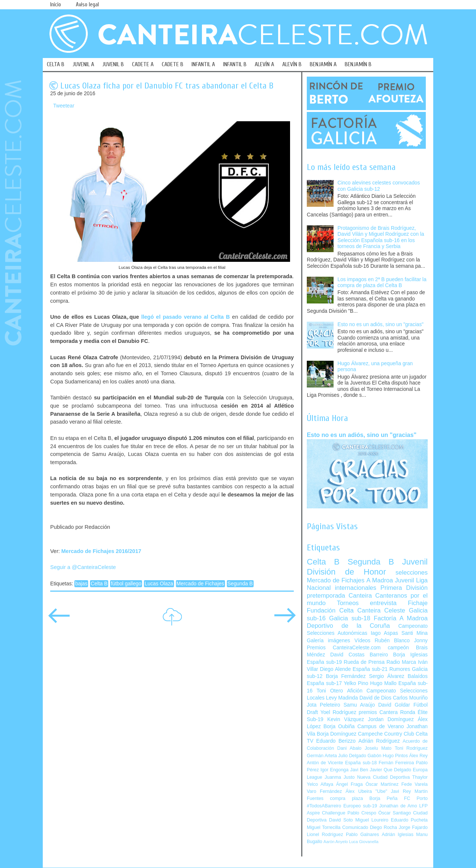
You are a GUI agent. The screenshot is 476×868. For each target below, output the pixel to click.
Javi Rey (401, 791)
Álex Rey (418, 756)
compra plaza (346, 798)
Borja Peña (383, 798)
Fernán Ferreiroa (396, 763)
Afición (355, 691)
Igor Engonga (335, 770)
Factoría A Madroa (401, 618)
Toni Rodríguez (411, 748)
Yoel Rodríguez (338, 712)
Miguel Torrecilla (324, 827)
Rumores (400, 669)
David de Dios (375, 698)
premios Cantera (378, 712)
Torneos (348, 603)
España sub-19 (324, 662)
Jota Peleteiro (324, 705)
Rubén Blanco (392, 641)
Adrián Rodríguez (379, 741)
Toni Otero (330, 691)
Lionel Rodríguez (325, 835)
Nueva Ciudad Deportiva (383, 777)
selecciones (412, 573)
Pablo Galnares (362, 835)
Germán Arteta (322, 756)
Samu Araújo (359, 705)
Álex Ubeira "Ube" (366, 791)
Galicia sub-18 (350, 618)
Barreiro (379, 655)
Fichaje (418, 603)
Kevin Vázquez (346, 719)
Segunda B (240, 584)
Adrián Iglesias (398, 835)
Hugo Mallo (383, 683)
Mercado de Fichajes (200, 584)
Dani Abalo (349, 748)
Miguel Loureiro (372, 820)
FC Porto (416, 798)
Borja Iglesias (410, 655)
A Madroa (380, 580)
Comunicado (355, 827)
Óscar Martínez (382, 784)
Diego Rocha (384, 827)
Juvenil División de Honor (367, 567)
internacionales (356, 588)
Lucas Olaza (159, 584)
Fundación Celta (330, 610)
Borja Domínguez (337, 734)
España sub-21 (370, 669)
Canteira (360, 596)
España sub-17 (324, 683)
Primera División (404, 588)
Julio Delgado (352, 756)
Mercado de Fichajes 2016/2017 (101, 551)
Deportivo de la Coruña (348, 626)
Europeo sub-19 (360, 806)
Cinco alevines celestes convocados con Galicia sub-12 (379, 186)
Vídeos (362, 641)
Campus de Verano (381, 726)
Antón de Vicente (325, 763)
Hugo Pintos (395, 756)
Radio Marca (401, 662)
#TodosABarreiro (324, 806)
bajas (81, 584)
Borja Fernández (346, 676)
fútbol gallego (126, 584)
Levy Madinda (342, 698)
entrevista (383, 603)
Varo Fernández (324, 791)
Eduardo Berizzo (336, 741)
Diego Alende (335, 669)
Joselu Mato (378, 748)
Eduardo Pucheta (409, 820)
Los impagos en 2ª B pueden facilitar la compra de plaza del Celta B (382, 283)
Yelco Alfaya (320, 784)
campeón (398, 648)
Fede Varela (414, 784)
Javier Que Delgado (390, 770)
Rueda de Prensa (364, 662)
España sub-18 (361, 763)
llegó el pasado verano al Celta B (186, 317)
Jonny (421, 641)
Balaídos (418, 676)
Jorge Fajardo (413, 827)
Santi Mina (414, 633)
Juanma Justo (340, 777)
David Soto (341, 820)
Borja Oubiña (339, 726)
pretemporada (326, 596)
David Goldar (394, 705)
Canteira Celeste (381, 610)
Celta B (99, 584)
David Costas (347, 655)
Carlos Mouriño (410, 698)
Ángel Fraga (350, 784)
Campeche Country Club (386, 734)
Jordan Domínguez (391, 719)
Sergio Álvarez (387, 676)
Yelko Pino (356, 683)
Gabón (374, 756)
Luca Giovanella (364, 842)
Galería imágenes (329, 641)
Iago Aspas (385, 633)
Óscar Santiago (395, 813)
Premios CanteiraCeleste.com (344, 648)
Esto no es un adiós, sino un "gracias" (381, 324)
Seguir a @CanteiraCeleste (83, 567)
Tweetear (64, 106)
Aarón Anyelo (336, 842)
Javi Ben (359, 770)
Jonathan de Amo (398, 806)
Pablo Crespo (362, 813)
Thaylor (420, 777)
